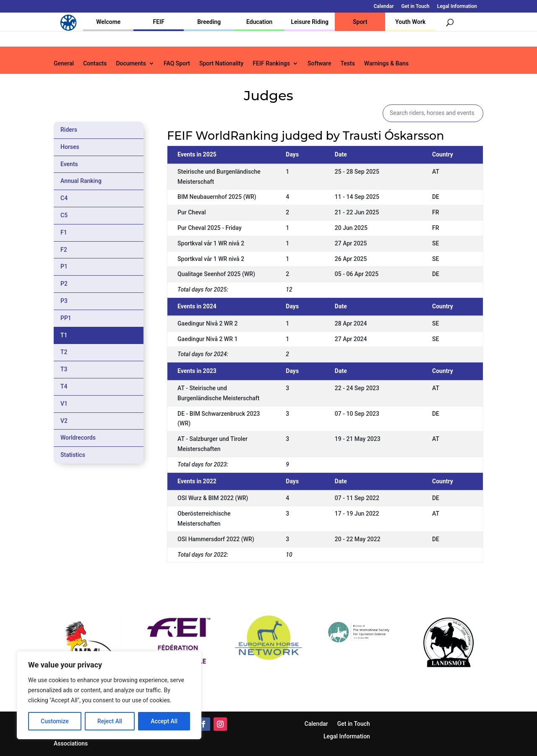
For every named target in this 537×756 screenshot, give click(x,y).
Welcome (108, 22)
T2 (64, 352)
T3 (64, 369)
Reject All (110, 721)
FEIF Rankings (271, 64)
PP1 (66, 318)
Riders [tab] (69, 130)
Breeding (209, 22)
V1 (64, 404)
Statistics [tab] (73, 455)
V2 (64, 421)
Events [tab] (69, 164)
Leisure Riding (310, 22)
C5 (64, 215)
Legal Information (457, 7)
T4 (64, 386)
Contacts (95, 64)
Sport (360, 22)
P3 (64, 301)
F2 (64, 250)
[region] (109, 695)
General (64, 64)
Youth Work (410, 22)
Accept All (164, 721)
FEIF (159, 22)
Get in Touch (416, 7)
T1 (64, 335)
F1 (64, 232)
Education (259, 22)
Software (319, 64)
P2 (64, 284)
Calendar (384, 7)
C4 (64, 198)
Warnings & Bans (386, 64)
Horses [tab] (70, 147)
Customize (55, 721)
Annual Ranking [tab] (81, 181)
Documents (131, 64)
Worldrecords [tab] (78, 438)
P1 (64, 266)
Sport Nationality (221, 64)
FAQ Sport (177, 64)
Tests (347, 64)
